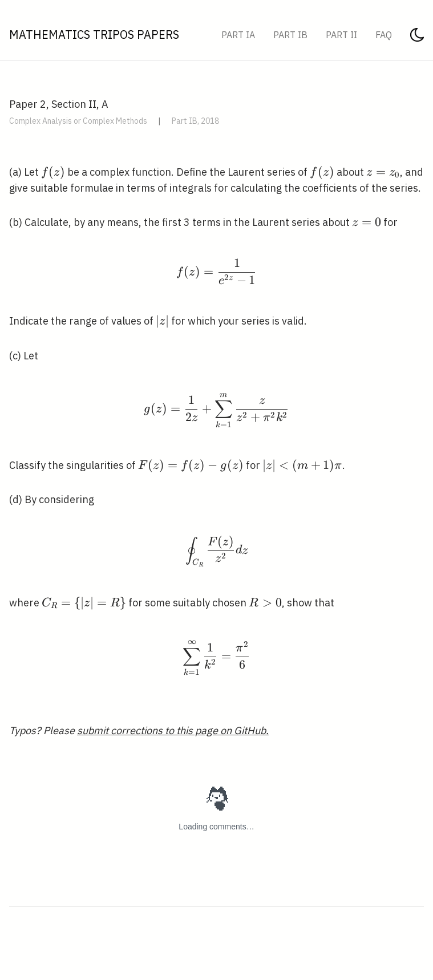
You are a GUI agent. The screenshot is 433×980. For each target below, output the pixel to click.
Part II (341, 35)
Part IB (290, 35)
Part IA (238, 35)
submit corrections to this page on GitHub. (173, 730)
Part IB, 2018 (195, 121)
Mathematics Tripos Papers (94, 35)
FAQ (384, 35)
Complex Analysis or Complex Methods (78, 121)
